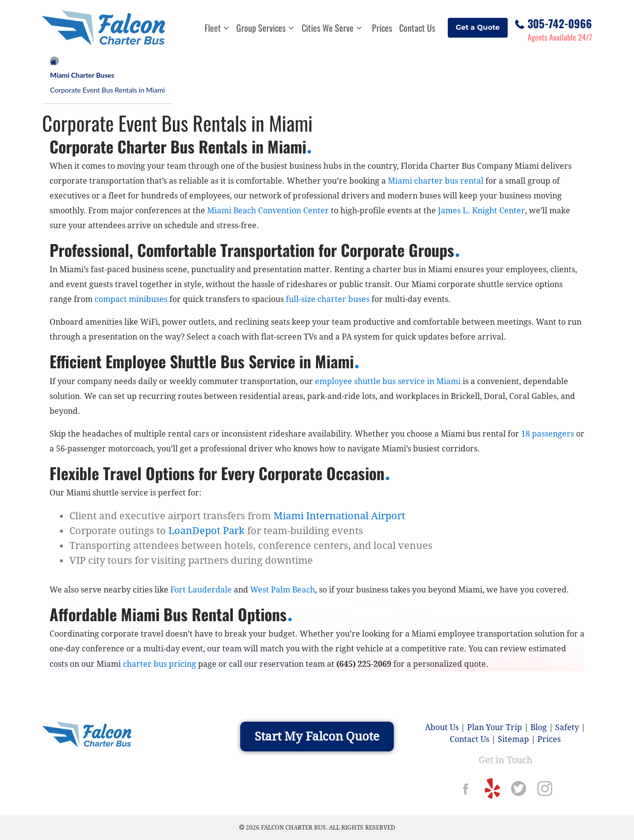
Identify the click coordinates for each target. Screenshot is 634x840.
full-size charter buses (328, 299)
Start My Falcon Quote (317, 737)
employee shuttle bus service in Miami (388, 381)
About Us (442, 727)
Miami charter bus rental (436, 181)
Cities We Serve (332, 28)
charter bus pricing (160, 664)
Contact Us (417, 28)
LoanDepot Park (207, 531)
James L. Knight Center (481, 211)
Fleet (217, 28)
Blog (539, 727)
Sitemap (513, 739)
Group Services (265, 28)
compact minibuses (131, 299)
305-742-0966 (560, 22)
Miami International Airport (339, 516)
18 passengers (548, 434)
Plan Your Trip (495, 727)
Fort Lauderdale (201, 590)
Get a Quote (478, 27)
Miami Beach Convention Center (268, 211)
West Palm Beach (283, 590)
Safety (567, 727)
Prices (382, 28)
